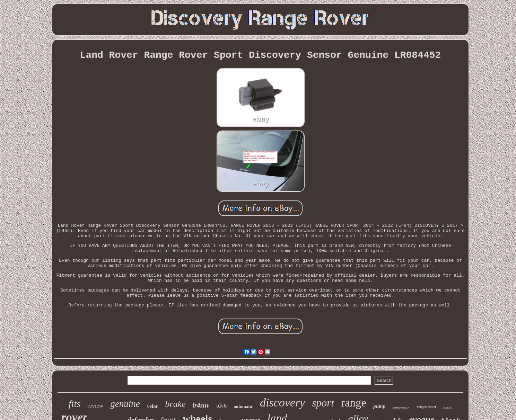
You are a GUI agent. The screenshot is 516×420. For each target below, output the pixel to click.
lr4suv (201, 405)
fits (75, 404)
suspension (426, 406)
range (354, 403)
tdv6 (221, 406)
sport (323, 403)
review (95, 406)
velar (152, 406)
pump (379, 406)
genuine (125, 404)
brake (175, 404)
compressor (401, 407)
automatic (243, 406)
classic (448, 407)
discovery (282, 403)
